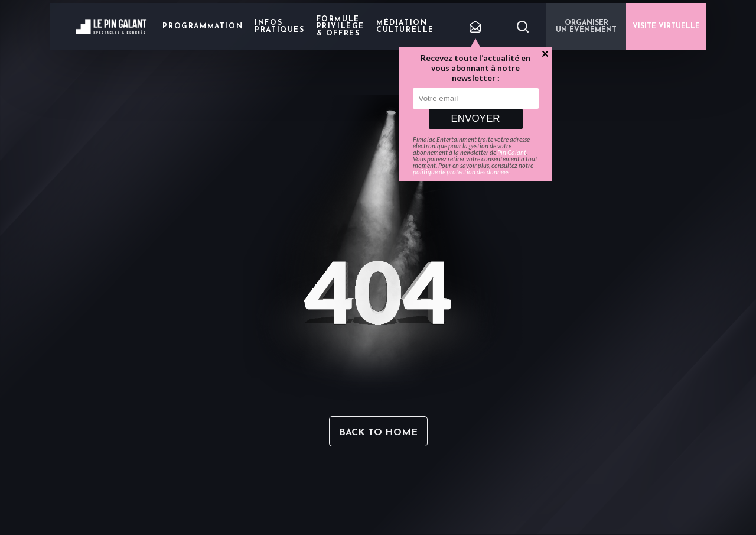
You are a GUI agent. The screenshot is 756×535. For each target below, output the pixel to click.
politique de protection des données (461, 172)
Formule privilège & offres (340, 27)
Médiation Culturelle (405, 27)
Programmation (203, 27)
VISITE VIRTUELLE (666, 27)
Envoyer (475, 119)
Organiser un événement (586, 27)
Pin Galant (512, 152)
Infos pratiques (279, 27)
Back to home (378, 433)
